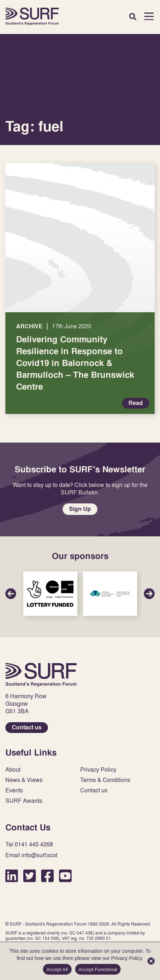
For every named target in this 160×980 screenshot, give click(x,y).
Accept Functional (98, 969)
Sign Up (80, 509)
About (13, 770)
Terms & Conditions (105, 780)
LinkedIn (12, 876)
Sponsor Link (50, 594)
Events (14, 790)
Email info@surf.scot (31, 855)
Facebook (47, 876)
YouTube (65, 876)
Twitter (30, 876)
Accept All (57, 969)
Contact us (27, 727)
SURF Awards (24, 801)
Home (32, 16)
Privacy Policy (98, 770)
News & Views (24, 780)
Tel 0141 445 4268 (29, 844)
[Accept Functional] (151, 961)
